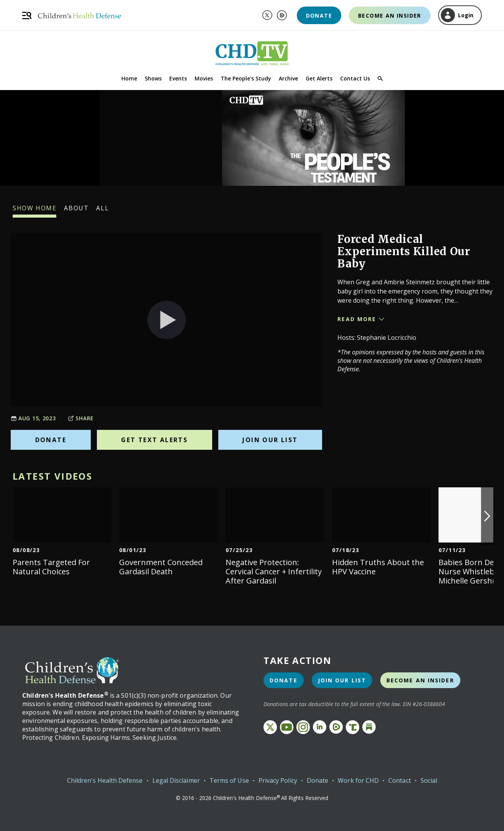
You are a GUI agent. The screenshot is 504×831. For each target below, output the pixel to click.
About (76, 211)
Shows (153, 78)
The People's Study (246, 78)
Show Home (34, 211)
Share (81, 418)
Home (129, 78)
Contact (400, 780)
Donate (319, 16)
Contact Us (355, 78)
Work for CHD (358, 780)
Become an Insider (390, 16)
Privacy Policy (278, 780)
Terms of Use (229, 780)
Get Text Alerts (154, 440)
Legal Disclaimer (176, 780)
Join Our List (270, 440)
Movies (204, 78)
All (102, 211)
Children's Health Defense (105, 780)
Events (178, 78)
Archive (288, 78)
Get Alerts (319, 78)
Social (429, 780)
